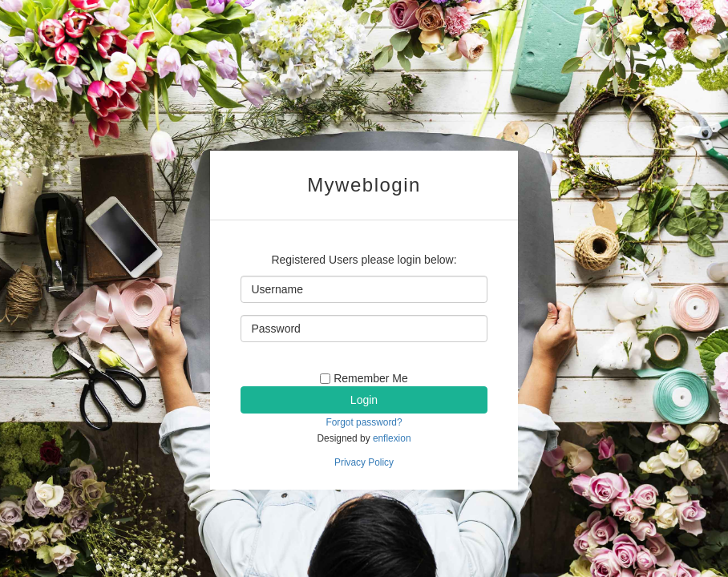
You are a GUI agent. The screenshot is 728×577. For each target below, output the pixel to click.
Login (364, 400)
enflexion (392, 438)
